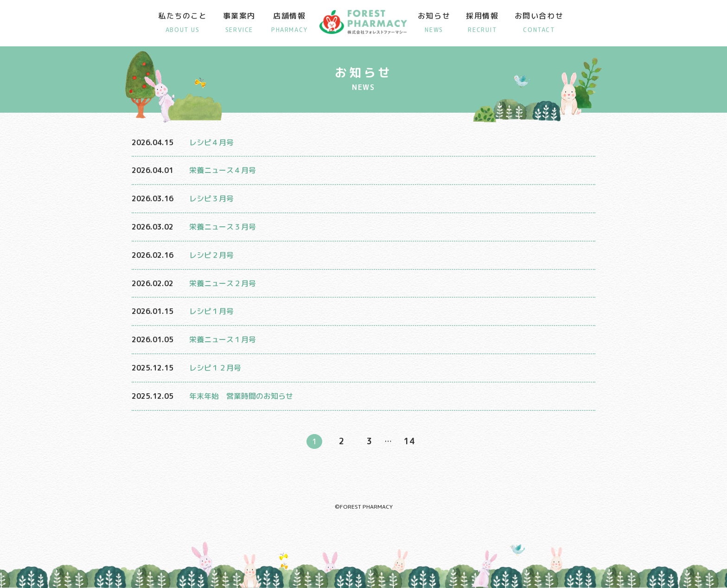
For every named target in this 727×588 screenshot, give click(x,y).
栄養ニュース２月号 (223, 283)
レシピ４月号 (211, 142)
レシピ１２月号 (215, 368)
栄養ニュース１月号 (223, 339)
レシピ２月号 (211, 255)
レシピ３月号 (211, 198)
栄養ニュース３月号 (223, 227)
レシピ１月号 (211, 311)
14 (409, 441)
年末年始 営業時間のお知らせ (241, 396)
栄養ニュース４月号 (223, 170)
